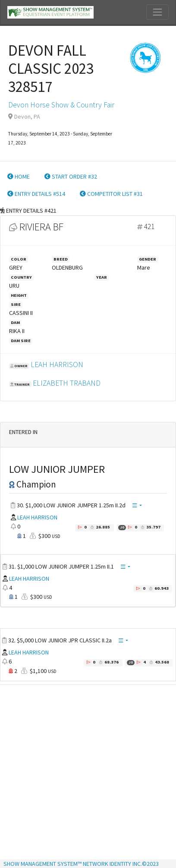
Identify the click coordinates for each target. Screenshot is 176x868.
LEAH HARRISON (57, 365)
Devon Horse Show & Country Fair (61, 105)
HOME (19, 176)
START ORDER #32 (71, 176)
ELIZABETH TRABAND (67, 383)
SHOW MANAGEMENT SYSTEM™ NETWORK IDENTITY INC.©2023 (81, 864)
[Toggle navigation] (157, 12)
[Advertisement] (85, 773)
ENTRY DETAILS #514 (36, 194)
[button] (137, 506)
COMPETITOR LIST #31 (111, 194)
